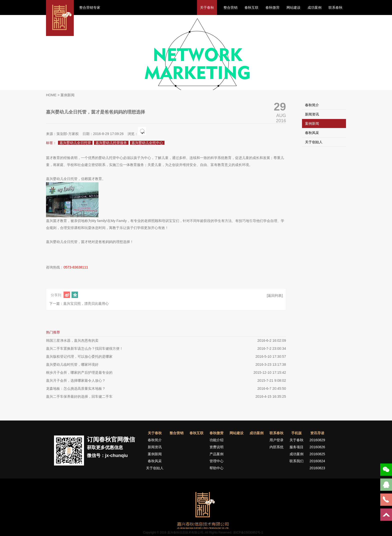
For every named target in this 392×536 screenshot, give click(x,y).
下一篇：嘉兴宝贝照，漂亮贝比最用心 (79, 303)
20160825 (317, 454)
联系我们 (296, 461)
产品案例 (216, 454)
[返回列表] (275, 295)
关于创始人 (314, 142)
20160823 (317, 468)
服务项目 (296, 447)
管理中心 (216, 461)
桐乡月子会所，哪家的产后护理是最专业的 (79, 372)
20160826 (317, 447)
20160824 (317, 461)
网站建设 (293, 7)
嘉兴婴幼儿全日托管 (75, 143)
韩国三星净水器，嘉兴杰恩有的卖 (72, 340)
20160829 (317, 440)
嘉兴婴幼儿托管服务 (111, 143)
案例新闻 (312, 123)
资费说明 (216, 447)
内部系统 (276, 447)
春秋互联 (251, 7)
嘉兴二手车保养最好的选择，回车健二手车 (79, 396)
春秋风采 (312, 133)
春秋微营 (272, 7)
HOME (51, 95)
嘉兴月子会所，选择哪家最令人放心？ (76, 380)
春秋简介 (312, 105)
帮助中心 (216, 468)
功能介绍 (216, 440)
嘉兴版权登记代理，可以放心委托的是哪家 (79, 356)
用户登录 (276, 440)
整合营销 (230, 7)
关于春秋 (207, 7)
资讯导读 (317, 433)
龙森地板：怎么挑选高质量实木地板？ (76, 388)
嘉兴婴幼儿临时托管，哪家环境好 (72, 364)
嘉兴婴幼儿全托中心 (147, 143)
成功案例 (314, 7)
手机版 (296, 433)
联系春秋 (335, 7)
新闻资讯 (312, 114)
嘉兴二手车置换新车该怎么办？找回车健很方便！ (84, 348)
